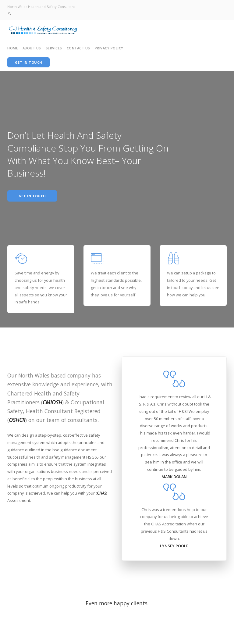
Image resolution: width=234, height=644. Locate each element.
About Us (32, 48)
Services (54, 48)
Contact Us (78, 48)
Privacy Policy (109, 48)
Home (13, 48)
